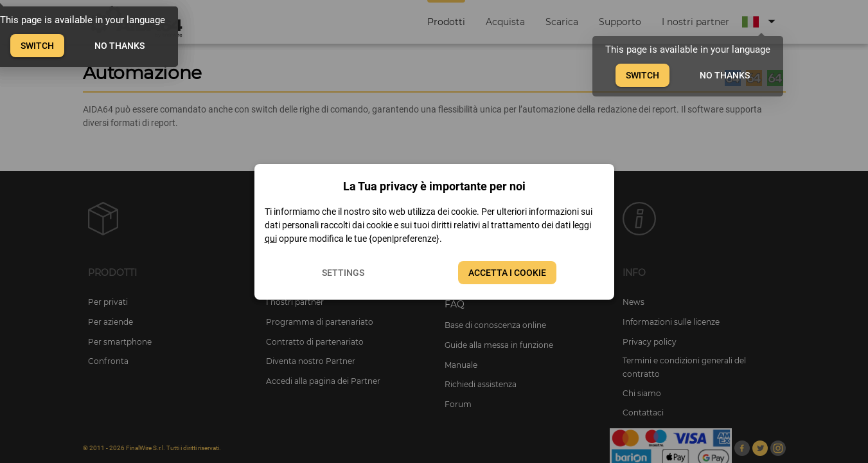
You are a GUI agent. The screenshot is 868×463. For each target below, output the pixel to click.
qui (271, 239)
